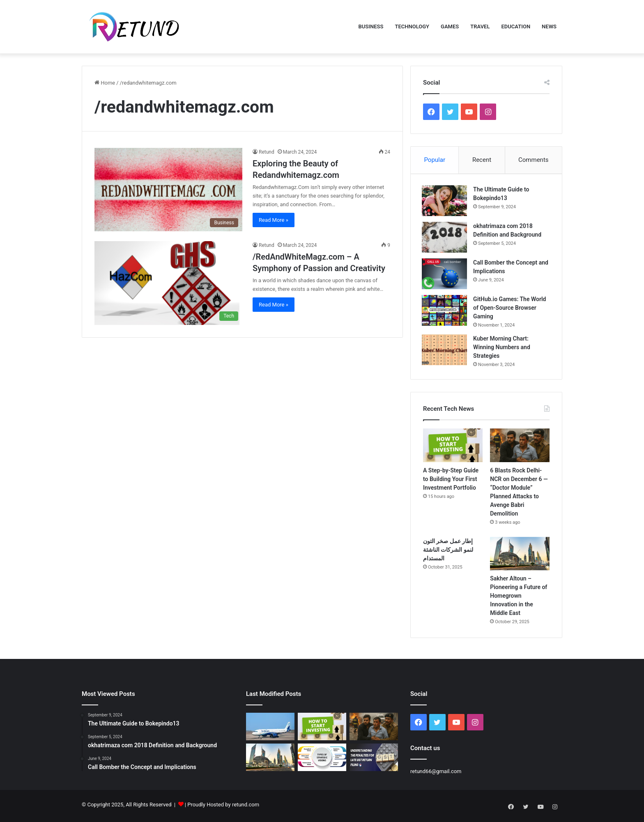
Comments (534, 160)
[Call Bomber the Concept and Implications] (446, 275)
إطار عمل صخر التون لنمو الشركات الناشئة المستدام (448, 552)
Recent (482, 160)
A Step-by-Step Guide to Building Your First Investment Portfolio (451, 481)
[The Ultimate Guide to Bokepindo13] (446, 202)
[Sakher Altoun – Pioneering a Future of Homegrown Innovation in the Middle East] (520, 556)
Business (371, 26)
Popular (435, 160)
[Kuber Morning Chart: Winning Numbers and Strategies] (446, 351)
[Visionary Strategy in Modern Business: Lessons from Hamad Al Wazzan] (322, 760)
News (549, 26)
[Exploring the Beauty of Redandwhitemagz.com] (168, 190)
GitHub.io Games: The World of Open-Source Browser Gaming (511, 309)
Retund (267, 152)
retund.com (246, 807)
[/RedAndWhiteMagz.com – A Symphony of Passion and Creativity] (168, 283)
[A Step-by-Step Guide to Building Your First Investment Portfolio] (453, 448)
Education (516, 26)
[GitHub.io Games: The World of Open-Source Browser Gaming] (446, 312)
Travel (480, 26)
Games (450, 26)
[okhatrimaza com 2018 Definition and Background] (446, 238)
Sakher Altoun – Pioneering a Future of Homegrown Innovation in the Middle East (519, 598)
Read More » (274, 220)
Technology (412, 26)
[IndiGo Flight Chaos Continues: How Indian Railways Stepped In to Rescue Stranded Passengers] (270, 729)
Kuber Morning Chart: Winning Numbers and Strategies (503, 348)
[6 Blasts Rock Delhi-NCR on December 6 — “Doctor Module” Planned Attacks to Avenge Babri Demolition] (520, 448)
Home (105, 83)
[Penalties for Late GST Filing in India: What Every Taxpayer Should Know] (374, 760)
